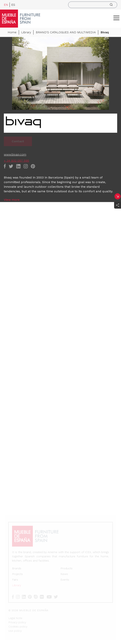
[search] (93, 5)
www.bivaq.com (15, 155)
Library (26, 33)
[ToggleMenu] (116, 18)
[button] (116, 18)
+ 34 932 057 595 (16, 161)
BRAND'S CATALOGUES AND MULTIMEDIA (66, 33)
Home (12, 33)
